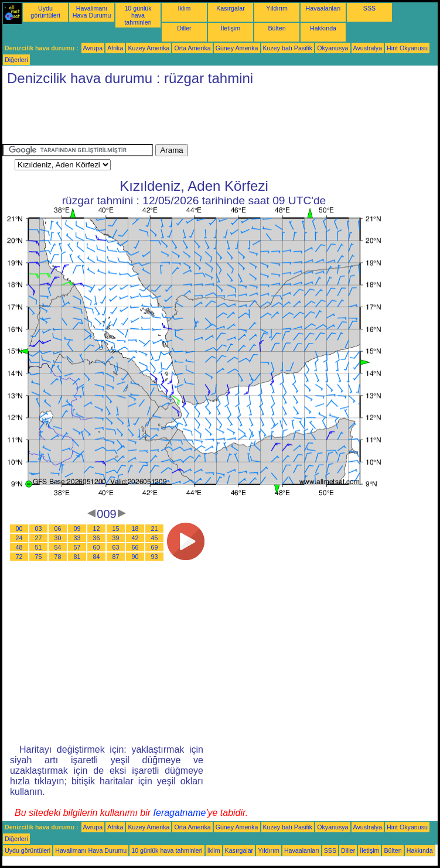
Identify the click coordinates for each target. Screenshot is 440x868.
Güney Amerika (237, 48)
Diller (184, 28)
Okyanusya (332, 48)
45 (155, 538)
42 (135, 538)
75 (39, 557)
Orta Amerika (192, 48)
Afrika (115, 48)
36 (97, 538)
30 (58, 538)
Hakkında (323, 28)
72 (19, 557)
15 (116, 529)
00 (19, 529)
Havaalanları (323, 8)
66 (135, 547)
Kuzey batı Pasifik (288, 48)
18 (135, 529)
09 (77, 529)
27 (39, 538)
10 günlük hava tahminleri (138, 15)
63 (116, 547)
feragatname (180, 813)
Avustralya (368, 48)
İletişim (231, 28)
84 (97, 557)
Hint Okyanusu (407, 48)
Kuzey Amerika (149, 48)
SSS (369, 8)
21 (155, 529)
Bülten (277, 28)
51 (39, 547)
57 (77, 547)
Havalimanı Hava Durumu (92, 12)
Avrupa (93, 48)
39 (116, 538)
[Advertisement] (216, 118)
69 (155, 547)
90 (135, 557)
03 (39, 529)
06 (58, 529)
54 (58, 547)
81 (77, 557)
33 (77, 538)
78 (58, 557)
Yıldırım (277, 8)
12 (97, 529)
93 (155, 557)
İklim (185, 8)
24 (19, 538)
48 (19, 547)
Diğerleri (16, 60)
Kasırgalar (231, 8)
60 (97, 547)
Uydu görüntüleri (45, 12)
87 (116, 557)
